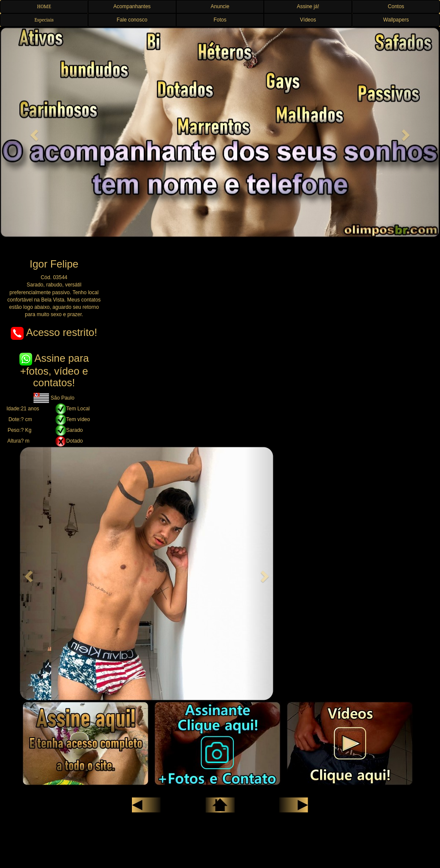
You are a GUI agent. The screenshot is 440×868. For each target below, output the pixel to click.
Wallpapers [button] (396, 20)
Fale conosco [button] (132, 20)
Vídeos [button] (308, 20)
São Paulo (54, 398)
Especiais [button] (44, 20)
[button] (33, 132)
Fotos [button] (220, 20)
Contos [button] (396, 6)
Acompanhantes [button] (132, 6)
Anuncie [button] (220, 6)
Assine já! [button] (308, 6)
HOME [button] (44, 6)
